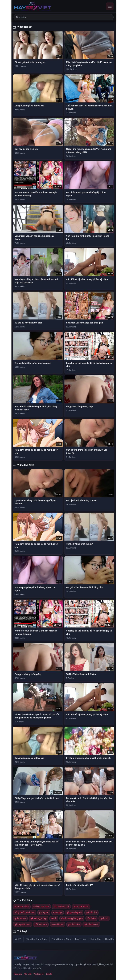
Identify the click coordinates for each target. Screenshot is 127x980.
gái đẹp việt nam (22, 924)
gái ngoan (44, 913)
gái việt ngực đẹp (38, 918)
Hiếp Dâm (110, 939)
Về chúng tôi (39, 974)
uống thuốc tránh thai (25, 913)
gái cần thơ (91, 913)
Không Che (95, 939)
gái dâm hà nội (91, 924)
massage (58, 913)
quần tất (104, 918)
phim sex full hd (81, 907)
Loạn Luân (80, 939)
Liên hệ (49, 974)
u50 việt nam (41, 924)
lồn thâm (91, 918)
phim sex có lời (22, 907)
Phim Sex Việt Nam (61, 939)
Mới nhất (28, 974)
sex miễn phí (57, 924)
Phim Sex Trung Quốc (36, 939)
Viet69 (18, 939)
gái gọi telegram (74, 913)
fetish (54, 918)
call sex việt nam (41, 907)
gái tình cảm (74, 924)
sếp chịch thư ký (61, 907)
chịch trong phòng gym (72, 918)
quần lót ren (20, 918)
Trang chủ (18, 974)
